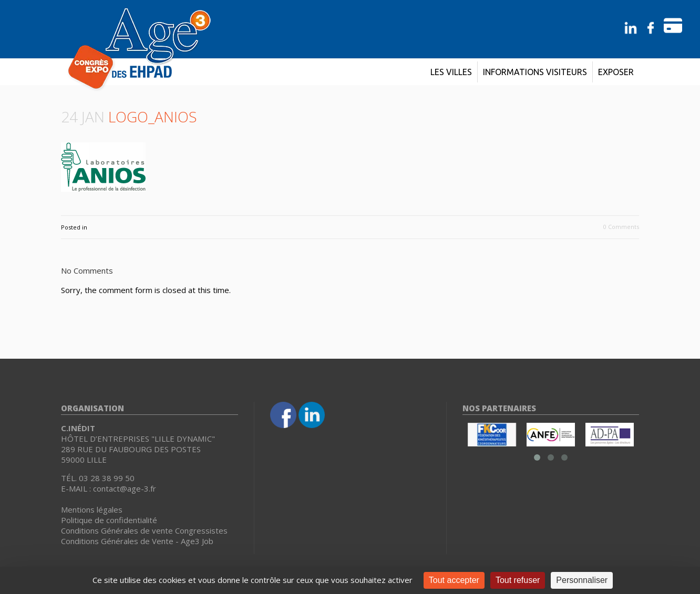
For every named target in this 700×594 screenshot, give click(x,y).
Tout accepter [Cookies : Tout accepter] (454, 580)
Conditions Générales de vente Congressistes (144, 530)
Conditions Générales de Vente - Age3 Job (137, 541)
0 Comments (621, 227)
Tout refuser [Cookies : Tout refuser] (518, 580)
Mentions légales (92, 509)
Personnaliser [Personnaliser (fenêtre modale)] (582, 580)
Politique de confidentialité (109, 520)
